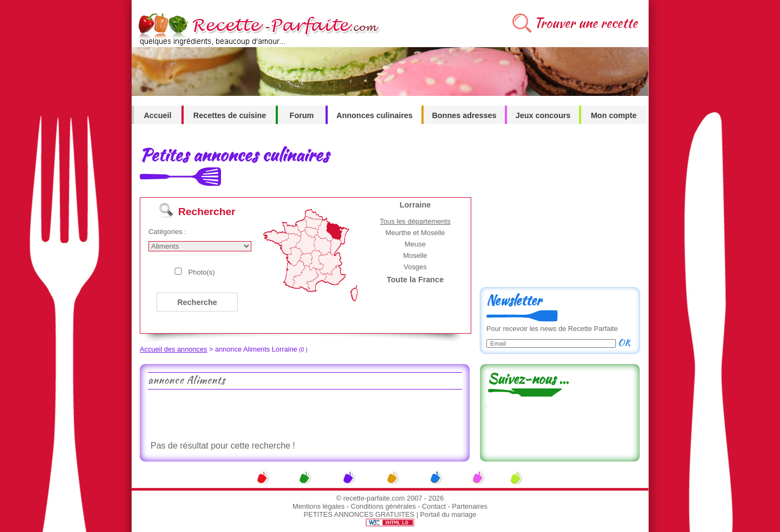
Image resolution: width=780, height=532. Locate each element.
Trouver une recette (586, 23)
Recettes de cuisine (230, 115)
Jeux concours (543, 115)
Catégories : (167, 232)
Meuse (415, 244)
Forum (302, 115)
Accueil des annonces (174, 349)
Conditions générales (383, 506)
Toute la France (415, 280)
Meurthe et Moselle (415, 233)
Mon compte (614, 115)
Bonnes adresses (464, 115)
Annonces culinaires (375, 115)
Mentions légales (318, 506)
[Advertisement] (304, 414)
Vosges (415, 267)
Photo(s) (202, 272)
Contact (434, 506)
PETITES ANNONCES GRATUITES (359, 514)
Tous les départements (415, 221)
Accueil (157, 115)
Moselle (415, 255)
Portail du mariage (448, 514)
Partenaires (470, 506)
